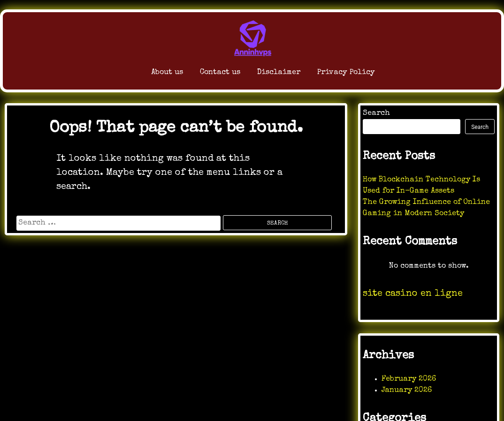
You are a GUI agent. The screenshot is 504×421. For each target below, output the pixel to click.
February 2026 (409, 379)
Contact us (193, 75)
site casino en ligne (413, 294)
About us (123, 75)
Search (376, 113)
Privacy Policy (362, 75)
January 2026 (407, 391)
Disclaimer (271, 75)
